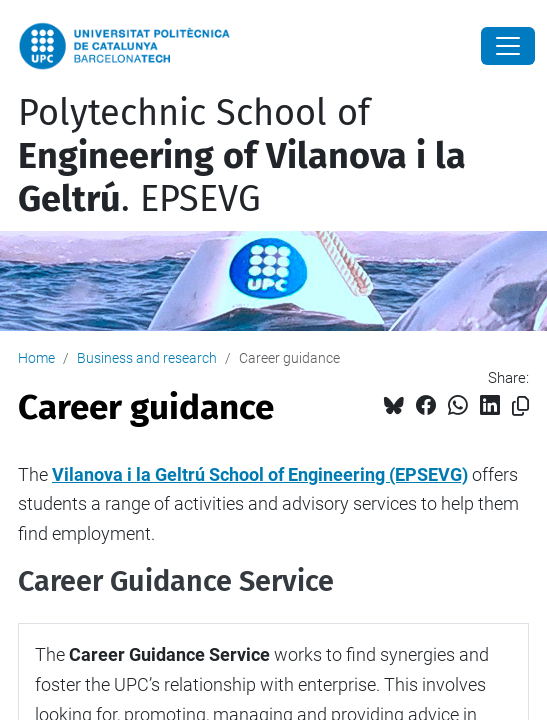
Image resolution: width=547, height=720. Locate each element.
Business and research (147, 358)
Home (36, 358)
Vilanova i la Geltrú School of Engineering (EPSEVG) (260, 474)
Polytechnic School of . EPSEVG (242, 156)
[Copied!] (520, 406)
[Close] (508, 46)
